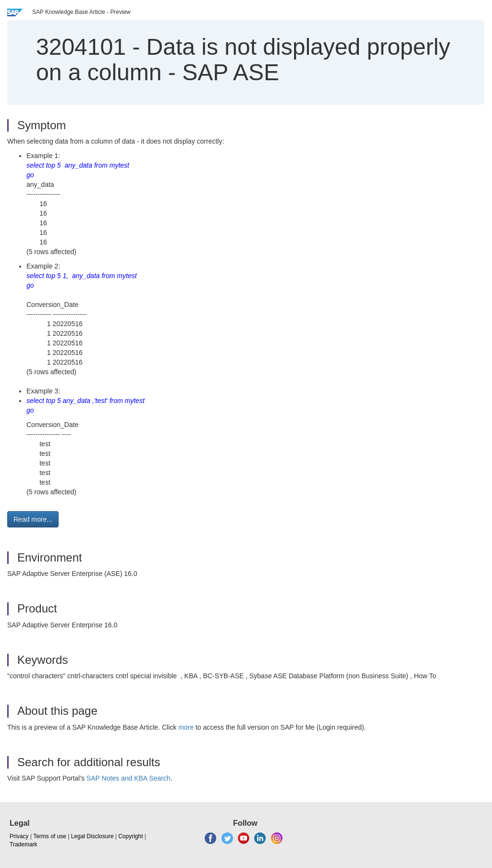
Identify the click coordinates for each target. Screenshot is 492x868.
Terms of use (50, 836)
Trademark (24, 844)
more (186, 727)
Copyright (130, 836)
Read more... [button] (33, 519)
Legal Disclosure (92, 836)
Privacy (19, 836)
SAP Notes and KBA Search (129, 778)
